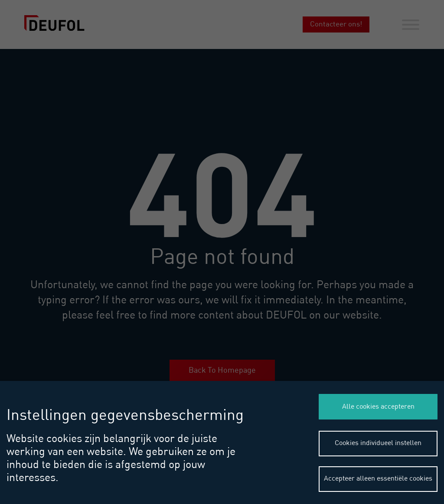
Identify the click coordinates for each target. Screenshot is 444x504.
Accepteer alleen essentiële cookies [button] (378, 479)
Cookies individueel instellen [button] (378, 443)
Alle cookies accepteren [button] (378, 407)
